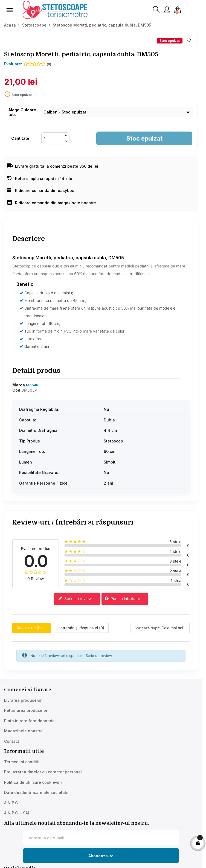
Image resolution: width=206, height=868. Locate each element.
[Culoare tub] (117, 112)
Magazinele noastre (23, 731)
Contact (12, 741)
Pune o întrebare (122, 599)
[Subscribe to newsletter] (101, 856)
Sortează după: (147, 628)
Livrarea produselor (23, 700)
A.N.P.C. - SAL (17, 813)
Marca (19, 385)
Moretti (32, 385)
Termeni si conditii (22, 762)
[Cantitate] (52, 138)
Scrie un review (75, 599)
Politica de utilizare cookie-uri (33, 782)
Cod (16, 390)
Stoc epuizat (144, 138)
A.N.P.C (11, 803)
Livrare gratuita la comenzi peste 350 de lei (53, 166)
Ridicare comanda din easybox (40, 190)
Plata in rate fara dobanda (29, 721)
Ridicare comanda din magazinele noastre (51, 203)
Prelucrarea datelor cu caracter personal (43, 772)
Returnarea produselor (26, 710)
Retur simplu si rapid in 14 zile (40, 178)
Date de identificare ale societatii (36, 792)
